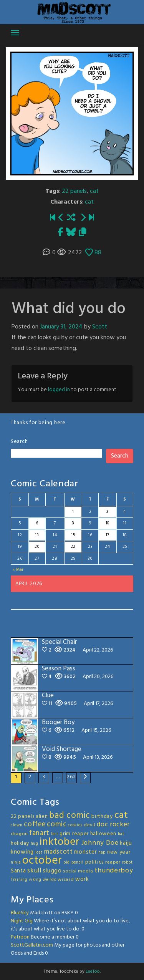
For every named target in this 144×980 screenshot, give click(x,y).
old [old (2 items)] (67, 863)
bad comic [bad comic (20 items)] (70, 816)
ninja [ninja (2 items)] (16, 863)
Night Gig (22, 921)
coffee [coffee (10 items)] (35, 824)
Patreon (20, 937)
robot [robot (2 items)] (127, 863)
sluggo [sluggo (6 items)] (52, 871)
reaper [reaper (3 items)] (113, 862)
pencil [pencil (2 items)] (78, 863)
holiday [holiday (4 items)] (20, 843)
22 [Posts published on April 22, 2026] (73, 547)
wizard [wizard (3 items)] (66, 880)
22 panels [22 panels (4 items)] (22, 817)
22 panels (74, 191)
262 (71, 777)
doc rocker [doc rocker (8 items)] (113, 825)
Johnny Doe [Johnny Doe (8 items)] (100, 843)
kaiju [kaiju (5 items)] (126, 843)
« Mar (18, 570)
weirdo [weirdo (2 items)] (49, 880)
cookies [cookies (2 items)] (75, 825)
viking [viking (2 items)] (35, 880)
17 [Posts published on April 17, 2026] (108, 535)
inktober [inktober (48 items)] (60, 842)
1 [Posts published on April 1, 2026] (73, 512)
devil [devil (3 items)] (90, 825)
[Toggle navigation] (15, 33)
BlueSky (20, 913)
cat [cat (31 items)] (121, 815)
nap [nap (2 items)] (102, 853)
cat (94, 191)
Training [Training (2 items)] (19, 880)
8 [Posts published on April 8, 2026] (73, 523)
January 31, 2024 (61, 327)
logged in (59, 390)
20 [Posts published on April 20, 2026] (37, 547)
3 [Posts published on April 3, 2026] (108, 512)
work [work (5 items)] (82, 879)
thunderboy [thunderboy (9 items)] (114, 871)
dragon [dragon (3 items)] (19, 834)
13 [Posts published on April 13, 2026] (37, 535)
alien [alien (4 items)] (42, 817)
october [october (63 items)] (42, 861)
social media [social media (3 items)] (78, 871)
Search (19, 442)
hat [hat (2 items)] (121, 834)
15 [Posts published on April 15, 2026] (73, 535)
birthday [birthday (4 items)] (102, 817)
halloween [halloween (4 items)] (103, 834)
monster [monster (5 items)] (85, 852)
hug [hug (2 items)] (35, 844)
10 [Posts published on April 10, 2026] (108, 523)
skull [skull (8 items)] (34, 871)
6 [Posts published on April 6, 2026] (37, 523)
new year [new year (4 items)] (119, 852)
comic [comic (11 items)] (57, 824)
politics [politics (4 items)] (95, 862)
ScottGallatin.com (32, 945)
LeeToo (93, 972)
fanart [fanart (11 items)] (39, 833)
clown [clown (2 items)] (17, 825)
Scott (100, 327)
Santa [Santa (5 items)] (18, 871)
